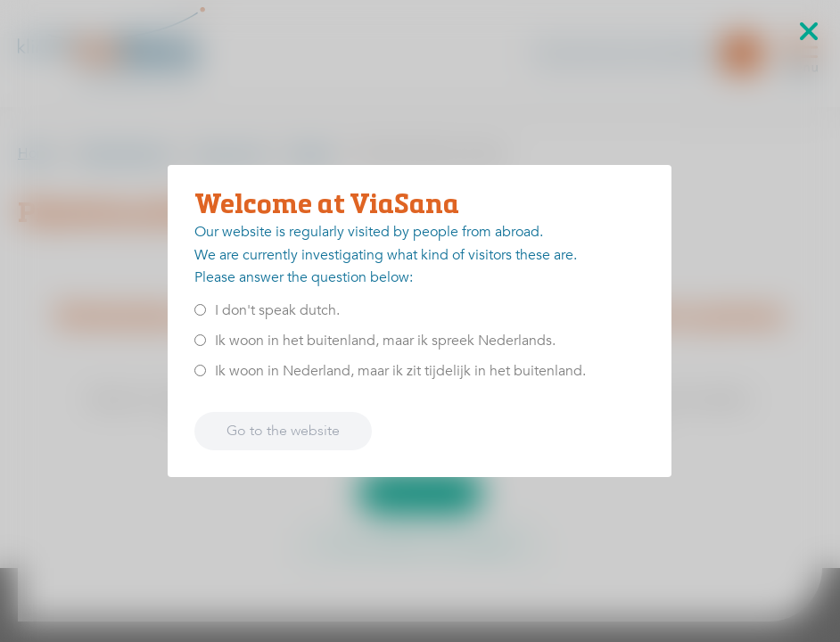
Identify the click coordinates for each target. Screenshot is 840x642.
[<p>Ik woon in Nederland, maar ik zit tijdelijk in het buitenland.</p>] (200, 370)
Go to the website (283, 431)
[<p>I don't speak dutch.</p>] (200, 310)
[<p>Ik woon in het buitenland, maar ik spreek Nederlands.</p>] (200, 340)
